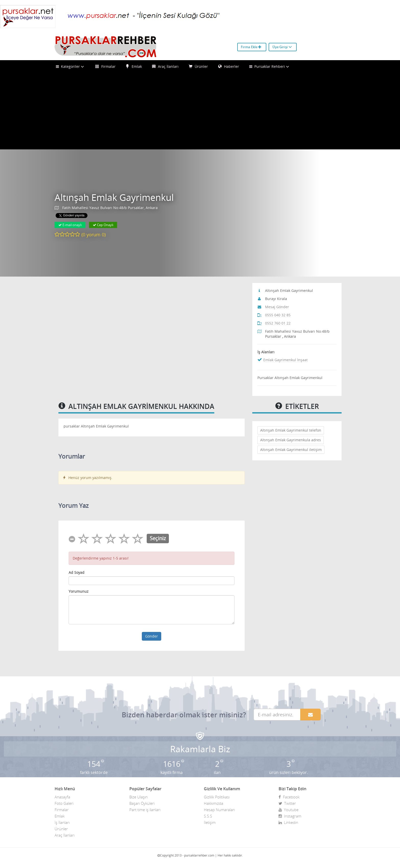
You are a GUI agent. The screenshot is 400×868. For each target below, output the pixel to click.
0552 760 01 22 (278, 323)
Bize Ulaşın (139, 797)
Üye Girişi (282, 47)
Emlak (134, 66)
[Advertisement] (200, 111)
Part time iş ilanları (145, 810)
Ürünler (198, 66)
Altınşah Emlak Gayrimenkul (114, 197)
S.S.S (208, 816)
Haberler (229, 66)
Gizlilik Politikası (217, 797)
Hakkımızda (214, 803)
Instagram (290, 816)
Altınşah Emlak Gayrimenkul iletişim (291, 450)
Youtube (289, 810)
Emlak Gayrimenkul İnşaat (285, 360)
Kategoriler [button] (71, 66)
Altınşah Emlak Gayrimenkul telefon (291, 430)
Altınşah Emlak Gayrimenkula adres (291, 440)
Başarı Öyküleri (142, 803)
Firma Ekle (251, 47)
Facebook (289, 797)
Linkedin (288, 822)
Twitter (287, 803)
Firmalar (105, 66)
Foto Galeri (64, 803)
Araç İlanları (165, 66)
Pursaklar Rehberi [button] (270, 66)
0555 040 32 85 (278, 315)
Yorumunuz (79, 591)
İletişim (210, 822)
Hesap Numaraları (219, 810)
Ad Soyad (77, 572)
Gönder (152, 636)
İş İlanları (62, 822)
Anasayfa (62, 797)
